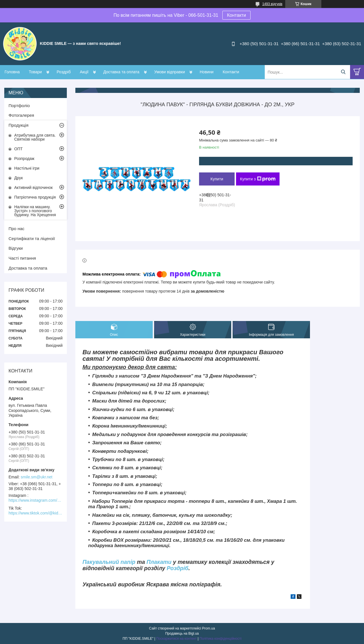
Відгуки (16, 248)
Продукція (18, 125)
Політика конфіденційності (220, 639)
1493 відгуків (272, 4)
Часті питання (22, 258)
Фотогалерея (21, 115)
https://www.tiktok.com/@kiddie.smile (36, 513)
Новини (207, 72)
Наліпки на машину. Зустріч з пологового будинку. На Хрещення (35, 211)
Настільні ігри (27, 168)
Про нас (16, 229)
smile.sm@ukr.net (37, 477)
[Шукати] (343, 72)
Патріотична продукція (35, 197)
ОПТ (18, 149)
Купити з (258, 179)
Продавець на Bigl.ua (182, 633)
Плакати (159, 562)
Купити (217, 179)
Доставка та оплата (121, 72)
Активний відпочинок (33, 187)
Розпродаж (24, 159)
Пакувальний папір (109, 562)
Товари (35, 72)
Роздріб (64, 72)
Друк (18, 178)
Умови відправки (169, 72)
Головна (12, 72)
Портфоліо (19, 106)
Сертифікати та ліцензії (32, 238)
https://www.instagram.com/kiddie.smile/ (36, 500)
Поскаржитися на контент (176, 639)
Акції (84, 72)
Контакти (236, 15)
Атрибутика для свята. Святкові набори (35, 137)
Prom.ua (209, 628)
